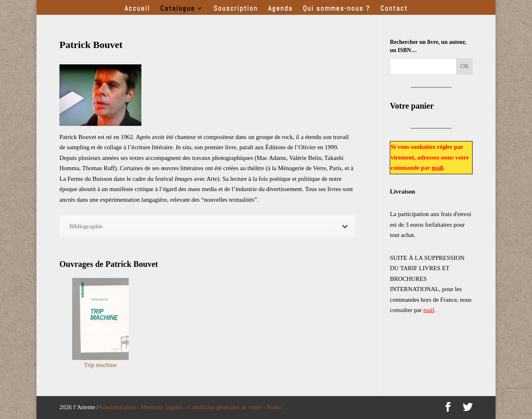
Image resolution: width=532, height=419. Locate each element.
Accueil (137, 9)
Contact (394, 9)
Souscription (236, 9)
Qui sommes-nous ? (336, 9)
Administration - (119, 407)
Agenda (280, 9)
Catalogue (178, 9)
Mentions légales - (164, 407)
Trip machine (100, 365)
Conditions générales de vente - (227, 407)
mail (437, 168)
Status (274, 407)
